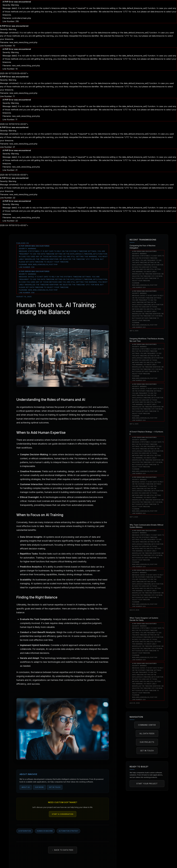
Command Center (147, 725)
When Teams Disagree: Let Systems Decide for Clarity (144, 619)
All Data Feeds (147, 733)
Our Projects (147, 742)
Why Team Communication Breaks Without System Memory (146, 526)
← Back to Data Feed (63, 850)
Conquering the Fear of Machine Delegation (143, 247)
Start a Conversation (63, 814)
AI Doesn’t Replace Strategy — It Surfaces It (146, 433)
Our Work (39, 787)
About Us (26, 787)
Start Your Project (147, 784)
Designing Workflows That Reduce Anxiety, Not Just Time (147, 340)
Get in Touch (55, 787)
